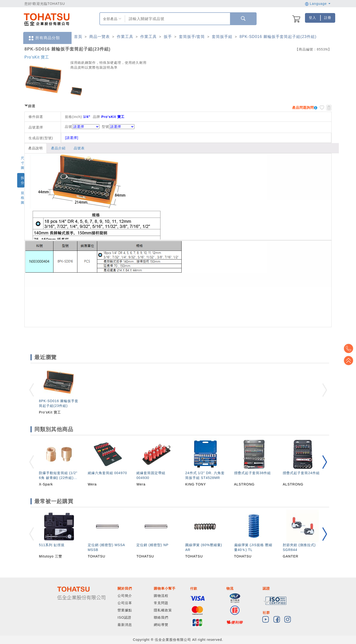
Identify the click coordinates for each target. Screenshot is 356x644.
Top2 (349, 348)
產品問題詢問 (303, 108)
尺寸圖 (23, 163)
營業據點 (125, 610)
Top (349, 361)
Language (318, 4)
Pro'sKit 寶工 (37, 57)
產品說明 (36, 148)
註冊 (328, 18)
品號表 (79, 148)
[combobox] (177, 19)
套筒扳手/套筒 (192, 37)
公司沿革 (125, 603)
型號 (118, 127)
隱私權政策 (163, 610)
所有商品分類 (44, 38)
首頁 (78, 37)
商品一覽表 (100, 37)
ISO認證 (124, 617)
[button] (325, 462)
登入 (312, 18)
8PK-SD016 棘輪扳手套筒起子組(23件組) (278, 37)
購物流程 (161, 596)
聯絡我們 (161, 617)
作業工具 (125, 37)
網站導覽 (161, 625)
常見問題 (161, 603)
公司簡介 (125, 596)
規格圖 (23, 198)
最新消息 (125, 625)
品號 (82, 127)
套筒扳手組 (222, 37)
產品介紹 (58, 148)
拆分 (23, 180)
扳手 (168, 37)
